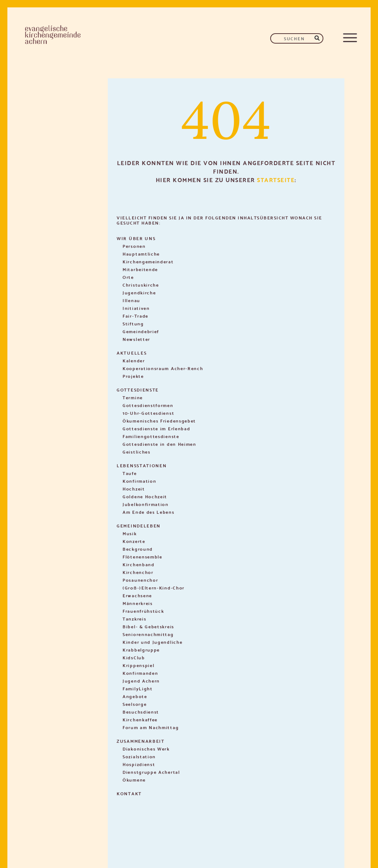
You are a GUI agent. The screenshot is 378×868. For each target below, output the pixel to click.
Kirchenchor (138, 572)
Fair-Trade (135, 316)
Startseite (276, 179)
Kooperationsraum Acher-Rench (163, 368)
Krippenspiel (138, 665)
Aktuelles (132, 353)
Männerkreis (138, 603)
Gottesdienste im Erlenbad (157, 428)
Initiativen (136, 308)
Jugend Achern (141, 681)
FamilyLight (138, 688)
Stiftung (133, 323)
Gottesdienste (138, 389)
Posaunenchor (140, 580)
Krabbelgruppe (141, 650)
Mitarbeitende (140, 269)
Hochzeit (134, 488)
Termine (133, 397)
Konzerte (134, 541)
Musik (130, 533)
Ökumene (134, 780)
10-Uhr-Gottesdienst (148, 413)
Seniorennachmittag (148, 634)
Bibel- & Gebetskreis (148, 626)
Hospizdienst (139, 764)
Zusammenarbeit (141, 741)
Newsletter (136, 339)
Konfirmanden (140, 673)
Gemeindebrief (141, 331)
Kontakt (129, 793)
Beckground (138, 549)
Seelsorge (135, 704)
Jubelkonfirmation (146, 504)
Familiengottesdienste (151, 436)
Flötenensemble (142, 556)
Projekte (133, 376)
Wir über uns (136, 238)
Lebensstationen (142, 465)
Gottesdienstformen (148, 405)
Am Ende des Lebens (149, 512)
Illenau (131, 300)
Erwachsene (137, 595)
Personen (134, 246)
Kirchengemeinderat (148, 261)
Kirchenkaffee (140, 719)
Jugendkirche (139, 292)
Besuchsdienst (141, 712)
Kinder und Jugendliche (152, 642)
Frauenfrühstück (143, 611)
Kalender (134, 360)
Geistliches (137, 452)
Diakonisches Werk (146, 749)
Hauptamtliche (141, 254)
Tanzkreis (134, 618)
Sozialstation (139, 756)
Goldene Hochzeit (145, 496)
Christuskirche (141, 285)
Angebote (135, 696)
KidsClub (134, 657)
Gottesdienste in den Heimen (159, 444)
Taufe (130, 473)
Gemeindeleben (139, 525)
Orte (128, 277)
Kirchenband (139, 564)
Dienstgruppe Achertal (151, 772)
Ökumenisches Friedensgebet (159, 421)
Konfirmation (139, 481)
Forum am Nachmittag (151, 727)
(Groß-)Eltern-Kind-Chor (154, 587)
